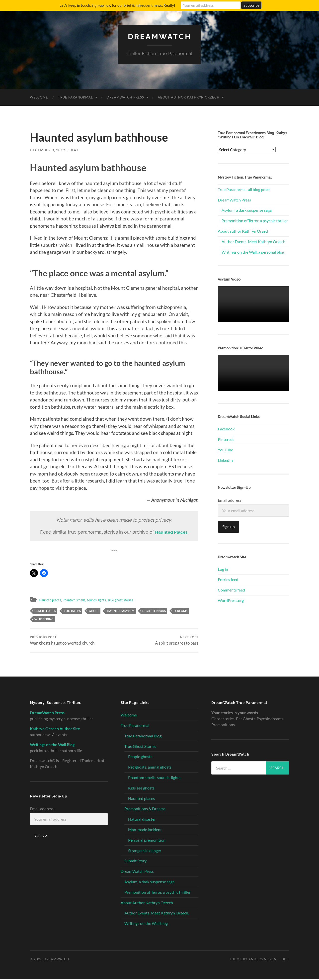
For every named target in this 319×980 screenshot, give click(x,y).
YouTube (225, 449)
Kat (75, 150)
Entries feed (228, 579)
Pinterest (226, 439)
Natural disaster (142, 820)
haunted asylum (121, 611)
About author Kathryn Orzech (244, 231)
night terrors (154, 611)
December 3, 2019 (47, 150)
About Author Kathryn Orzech (189, 97)
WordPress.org (231, 600)
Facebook (226, 429)
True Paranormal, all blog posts (244, 189)
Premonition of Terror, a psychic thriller (255, 220)
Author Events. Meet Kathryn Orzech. (254, 241)
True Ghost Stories (140, 747)
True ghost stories (132, 599)
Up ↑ (285, 960)
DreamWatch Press (125, 97)
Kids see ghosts (141, 789)
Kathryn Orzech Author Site (55, 729)
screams (181, 611)
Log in (223, 569)
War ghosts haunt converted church (62, 641)
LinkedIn (225, 460)
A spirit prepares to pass (177, 641)
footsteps (72, 611)
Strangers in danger (145, 851)
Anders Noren (263, 960)
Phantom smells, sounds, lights (91, 599)
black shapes (45, 611)
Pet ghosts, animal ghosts (150, 768)
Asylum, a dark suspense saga (247, 210)
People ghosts (140, 757)
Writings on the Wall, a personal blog (253, 252)
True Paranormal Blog (143, 736)
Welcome (39, 97)
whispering (44, 619)
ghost (94, 611)
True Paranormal (76, 97)
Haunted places (52, 599)
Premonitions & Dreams (145, 809)
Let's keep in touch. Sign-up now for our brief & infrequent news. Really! (117, 5)
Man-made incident (145, 830)
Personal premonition (147, 841)
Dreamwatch (159, 36)
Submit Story (135, 861)
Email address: (230, 500)
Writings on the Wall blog (146, 924)
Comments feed (231, 590)
